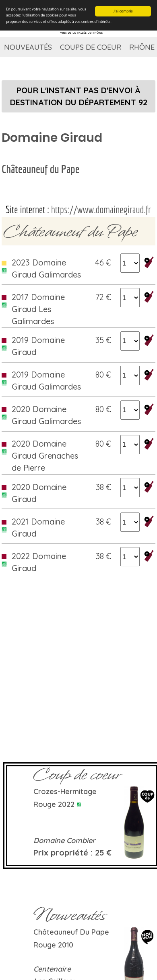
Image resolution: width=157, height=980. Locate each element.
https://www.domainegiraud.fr (101, 209)
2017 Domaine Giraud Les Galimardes (38, 309)
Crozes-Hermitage (65, 791)
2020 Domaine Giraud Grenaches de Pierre (45, 456)
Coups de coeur (91, 47)
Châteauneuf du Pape (40, 169)
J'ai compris (123, 11)
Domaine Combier (64, 840)
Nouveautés (28, 47)
